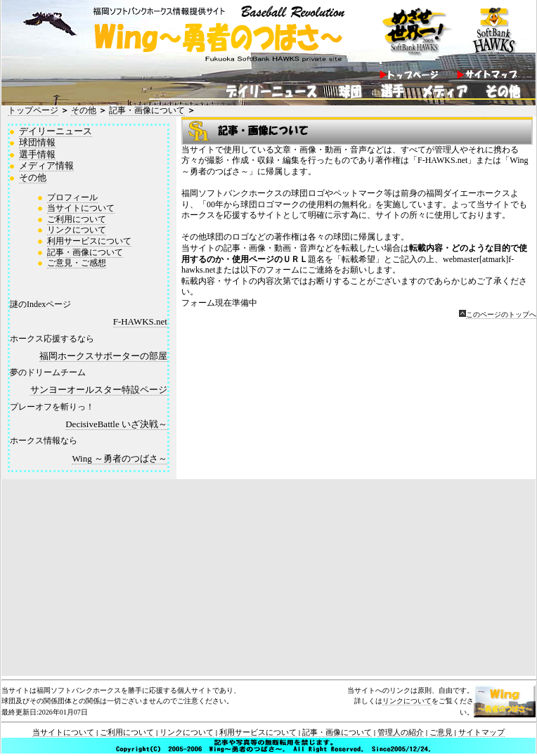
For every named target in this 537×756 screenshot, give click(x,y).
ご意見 (441, 732)
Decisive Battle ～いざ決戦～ (116, 424)
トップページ (33, 110)
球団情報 (37, 142)
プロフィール (72, 197)
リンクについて (77, 230)
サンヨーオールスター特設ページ (99, 390)
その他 (84, 110)
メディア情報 (46, 165)
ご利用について (77, 219)
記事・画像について (147, 110)
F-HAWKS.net (140, 321)
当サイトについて (81, 208)
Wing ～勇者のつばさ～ (119, 458)
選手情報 (37, 154)
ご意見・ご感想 (77, 263)
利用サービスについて (89, 241)
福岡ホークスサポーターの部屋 (103, 356)
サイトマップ (481, 732)
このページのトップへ (501, 314)
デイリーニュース (56, 131)
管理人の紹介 (401, 732)
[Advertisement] (268, 578)
